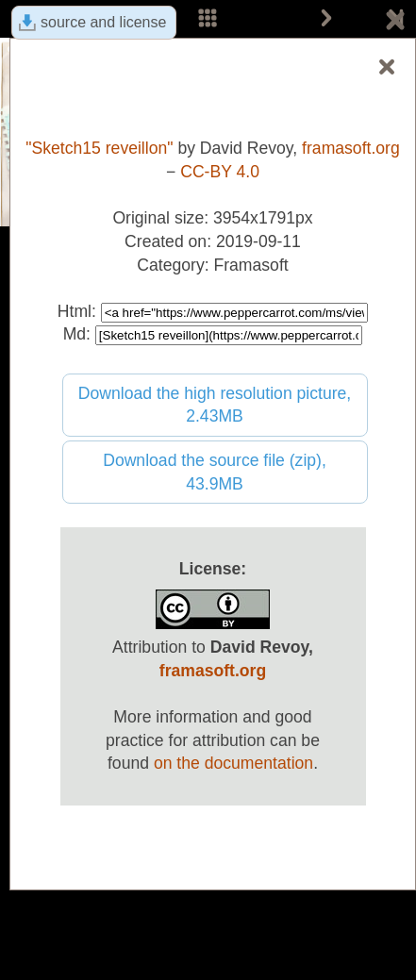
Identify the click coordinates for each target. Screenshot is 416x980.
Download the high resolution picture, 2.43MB (215, 405)
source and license (103, 22)
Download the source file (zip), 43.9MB (215, 472)
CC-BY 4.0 (220, 172)
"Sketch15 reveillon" (99, 148)
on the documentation (233, 763)
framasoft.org (351, 148)
